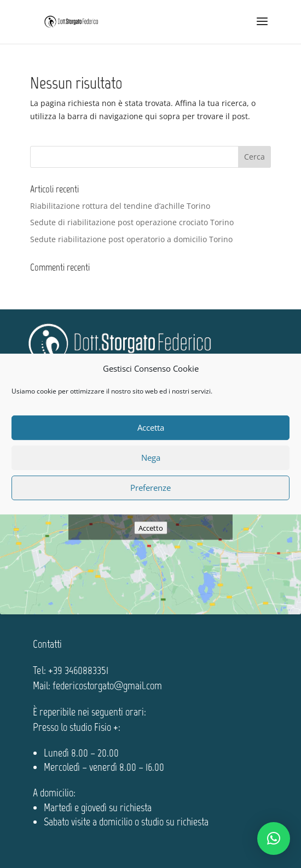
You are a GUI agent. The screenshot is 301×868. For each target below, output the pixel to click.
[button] (274, 838)
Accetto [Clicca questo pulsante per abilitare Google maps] (151, 527)
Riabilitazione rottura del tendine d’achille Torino (120, 206)
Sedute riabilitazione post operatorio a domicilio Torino (131, 239)
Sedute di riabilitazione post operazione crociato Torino (132, 222)
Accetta (151, 427)
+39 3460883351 (78, 670)
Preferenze (150, 488)
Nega (151, 458)
